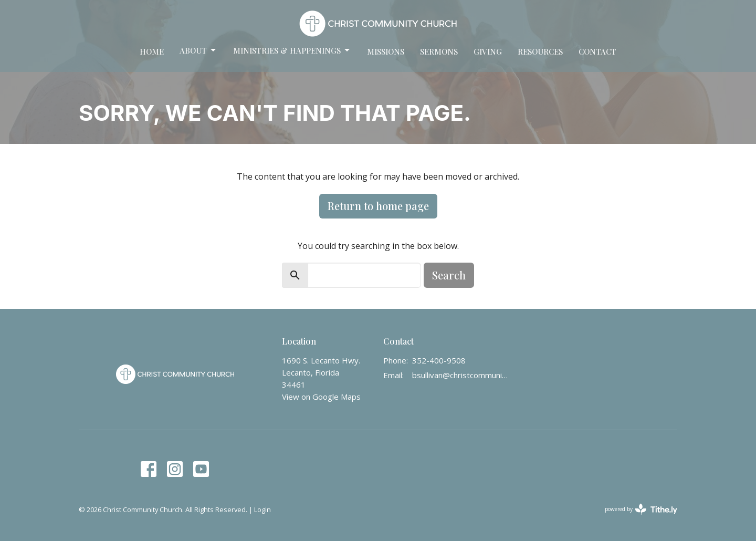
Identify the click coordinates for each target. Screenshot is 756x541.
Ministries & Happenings (292, 51)
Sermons (439, 51)
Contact (597, 51)
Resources (540, 51)
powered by (641, 509)
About (198, 51)
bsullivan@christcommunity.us (460, 375)
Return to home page (378, 206)
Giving (488, 51)
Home (152, 51)
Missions (386, 51)
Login (262, 509)
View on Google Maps (321, 397)
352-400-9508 (439, 360)
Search (449, 275)
